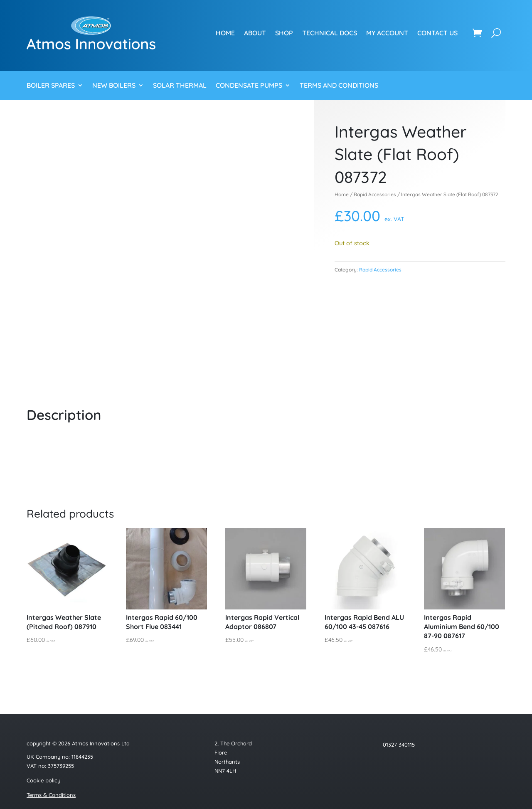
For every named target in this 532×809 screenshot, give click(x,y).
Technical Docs (330, 33)
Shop (284, 33)
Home (225, 33)
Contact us (437, 33)
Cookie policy (43, 780)
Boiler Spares (51, 86)
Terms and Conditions (339, 86)
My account (387, 33)
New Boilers (114, 86)
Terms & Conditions (51, 795)
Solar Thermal (180, 86)
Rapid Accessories (375, 194)
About (255, 33)
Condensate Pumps (249, 86)
